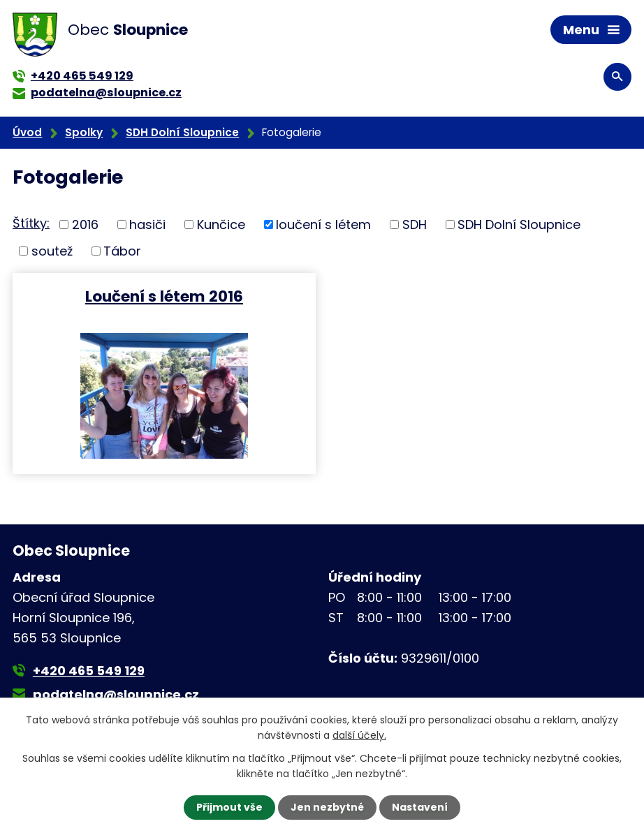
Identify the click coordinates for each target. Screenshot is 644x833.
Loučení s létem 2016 (164, 296)
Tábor (122, 251)
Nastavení (420, 807)
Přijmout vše (229, 807)
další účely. (359, 735)
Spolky (84, 132)
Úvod (27, 132)
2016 (85, 224)
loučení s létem (323, 224)
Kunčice (221, 224)
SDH (415, 224)
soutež (52, 251)
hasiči (147, 224)
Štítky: (31, 223)
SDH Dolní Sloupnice (182, 132)
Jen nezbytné (327, 807)
